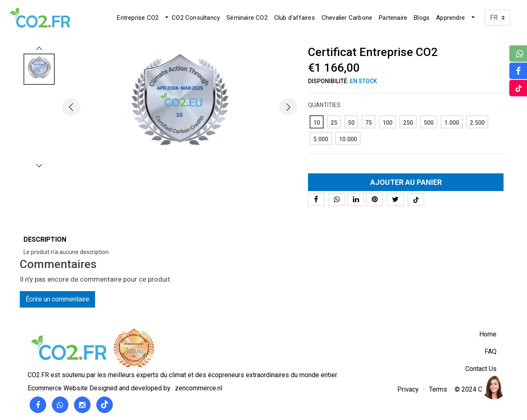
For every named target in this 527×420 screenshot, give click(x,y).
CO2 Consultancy (196, 18)
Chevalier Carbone (347, 18)
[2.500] (477, 122)
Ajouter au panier (406, 182)
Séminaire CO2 (247, 18)
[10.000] (348, 138)
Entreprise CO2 (138, 18)
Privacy (408, 389)
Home (488, 334)
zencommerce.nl (199, 388)
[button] (166, 18)
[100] (387, 122)
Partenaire (393, 18)
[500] (429, 122)
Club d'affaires (295, 18)
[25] (334, 122)
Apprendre (450, 18)
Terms (438, 389)
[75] (368, 122)
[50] (351, 122)
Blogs (422, 18)
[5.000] (321, 138)
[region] (494, 387)
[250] (408, 122)
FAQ (491, 351)
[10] (317, 122)
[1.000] (452, 122)
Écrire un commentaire (57, 299)
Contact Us (481, 369)
